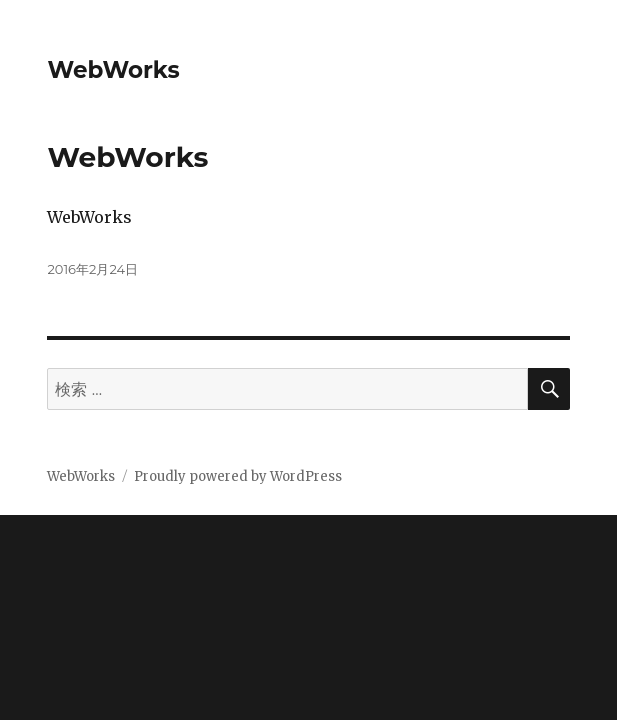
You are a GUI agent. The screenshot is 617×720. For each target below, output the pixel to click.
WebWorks (113, 70)
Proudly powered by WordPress (238, 476)
